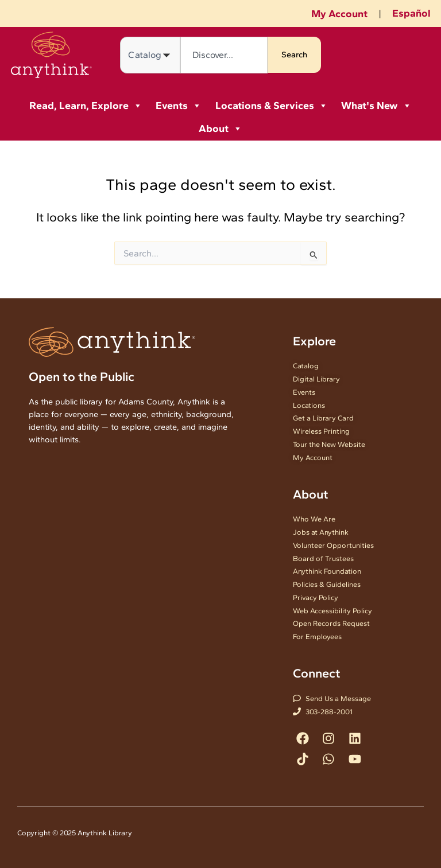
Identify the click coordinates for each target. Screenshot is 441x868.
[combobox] (224, 55)
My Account (339, 14)
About (220, 129)
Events (179, 106)
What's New (376, 106)
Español (411, 13)
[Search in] (150, 55)
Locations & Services (272, 106)
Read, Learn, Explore (86, 106)
